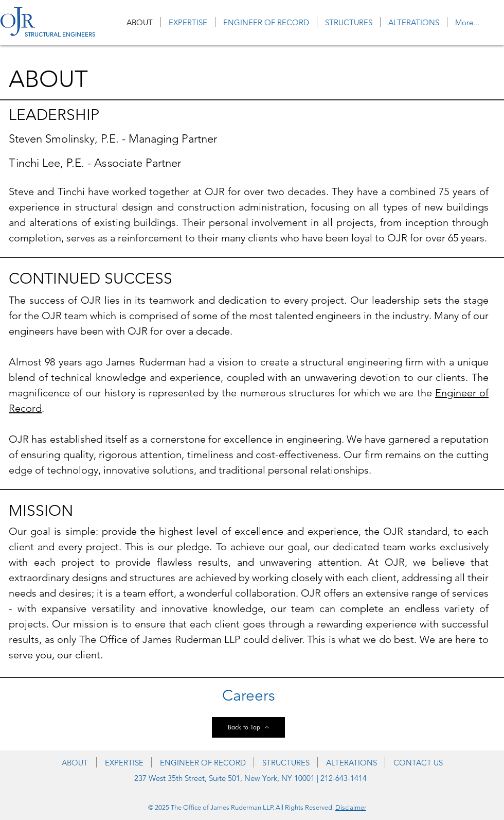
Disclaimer (351, 807)
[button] (349, 22)
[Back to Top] (248, 727)
